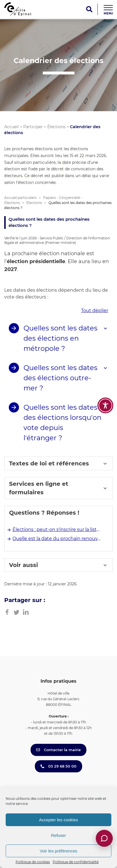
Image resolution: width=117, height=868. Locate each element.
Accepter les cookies (59, 820)
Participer (33, 127)
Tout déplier (95, 311)
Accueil (11, 127)
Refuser (58, 835)
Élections (56, 127)
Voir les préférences (58, 851)
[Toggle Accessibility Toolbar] (105, 405)
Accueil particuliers (20, 198)
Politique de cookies (33, 862)
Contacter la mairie (58, 750)
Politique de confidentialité (76, 862)
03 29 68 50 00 (58, 766)
